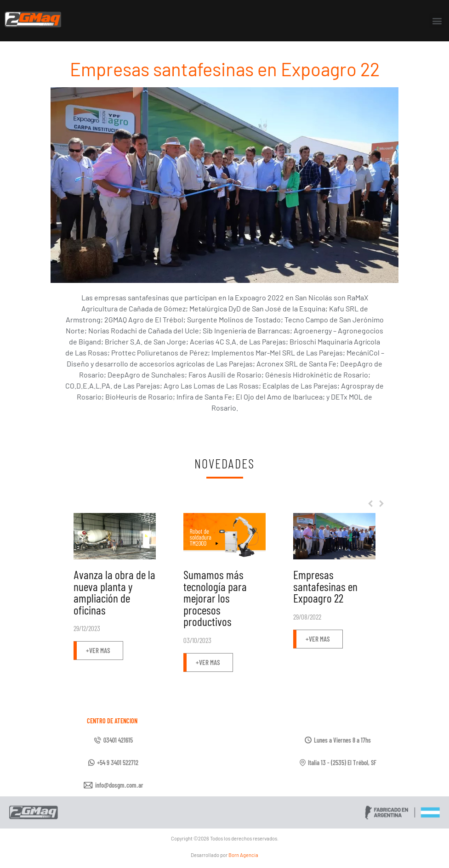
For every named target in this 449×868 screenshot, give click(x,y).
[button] (437, 21)
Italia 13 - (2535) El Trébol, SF (342, 763)
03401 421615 (118, 740)
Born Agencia (243, 855)
